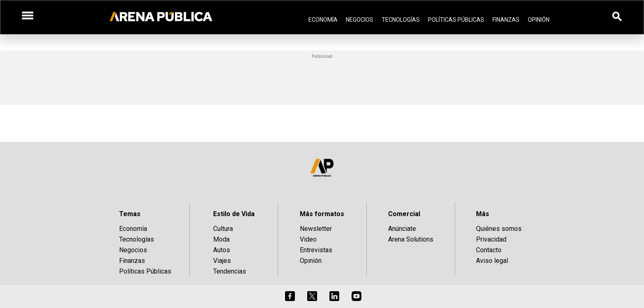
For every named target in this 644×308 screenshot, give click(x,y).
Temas (130, 214)
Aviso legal (492, 261)
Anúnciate (402, 229)
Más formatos (322, 214)
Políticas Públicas (456, 20)
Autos (222, 250)
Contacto (489, 250)
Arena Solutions (411, 239)
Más (483, 214)
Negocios (360, 20)
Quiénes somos (499, 229)
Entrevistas (316, 250)
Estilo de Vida (234, 214)
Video (308, 239)
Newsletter (316, 229)
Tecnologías (401, 20)
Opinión (539, 20)
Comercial (404, 214)
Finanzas (506, 20)
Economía (323, 20)
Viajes (222, 261)
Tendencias (230, 271)
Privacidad (491, 239)
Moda (221, 239)
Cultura (223, 229)
